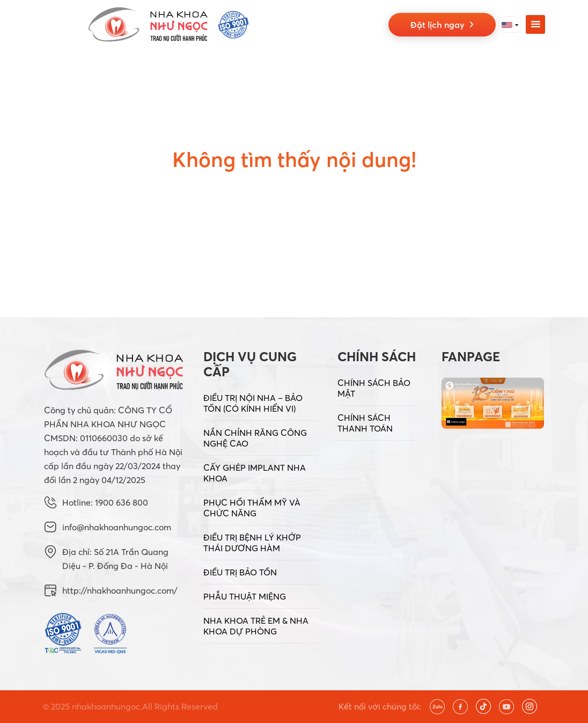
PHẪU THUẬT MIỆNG (245, 596)
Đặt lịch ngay (442, 25)
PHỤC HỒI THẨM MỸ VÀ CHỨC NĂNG (252, 508)
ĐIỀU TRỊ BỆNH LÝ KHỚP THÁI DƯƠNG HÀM (252, 543)
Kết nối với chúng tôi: (380, 706)
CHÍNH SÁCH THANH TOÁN (365, 423)
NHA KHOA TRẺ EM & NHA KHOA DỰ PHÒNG (256, 626)
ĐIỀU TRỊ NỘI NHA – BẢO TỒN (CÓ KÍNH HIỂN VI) (253, 403)
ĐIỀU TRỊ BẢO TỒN (240, 572)
